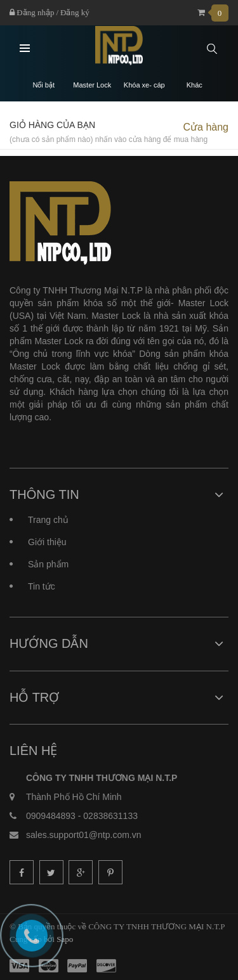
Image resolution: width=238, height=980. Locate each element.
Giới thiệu (47, 542)
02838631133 (110, 816)
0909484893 (51, 816)
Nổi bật (43, 85)
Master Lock (92, 85)
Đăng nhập (32, 12)
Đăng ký (75, 12)
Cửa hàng (206, 127)
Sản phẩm (48, 564)
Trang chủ (48, 520)
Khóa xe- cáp (144, 85)
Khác (195, 85)
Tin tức (42, 586)
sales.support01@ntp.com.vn (84, 835)
